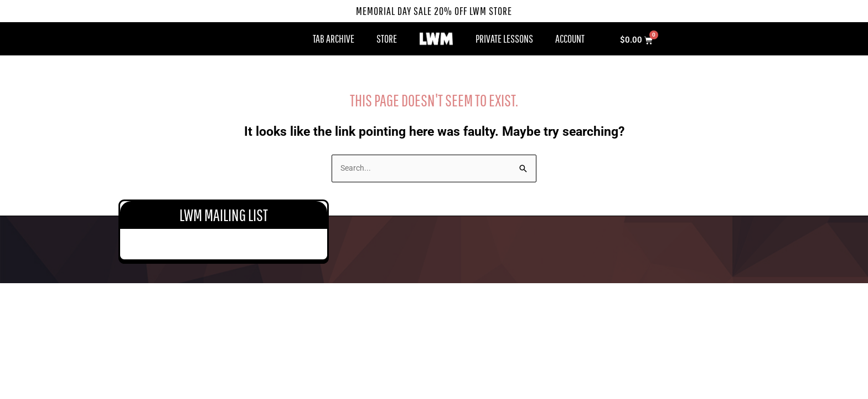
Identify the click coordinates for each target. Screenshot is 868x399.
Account (570, 39)
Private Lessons (504, 39)
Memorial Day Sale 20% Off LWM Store (434, 11)
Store (387, 39)
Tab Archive (334, 39)
